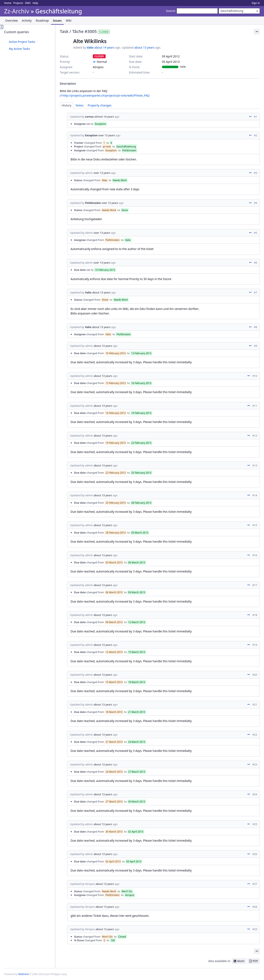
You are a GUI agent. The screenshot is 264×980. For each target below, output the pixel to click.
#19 (255, 645)
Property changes (100, 105)
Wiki (69, 20)
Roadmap (42, 20)
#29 (255, 929)
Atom (241, 961)
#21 (255, 704)
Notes (80, 105)
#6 (256, 263)
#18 (255, 615)
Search (171, 11)
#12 (255, 436)
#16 (255, 555)
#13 (255, 465)
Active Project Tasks (22, 42)
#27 (255, 884)
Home (8, 3)
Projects (18, 3)
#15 (255, 525)
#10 (255, 376)
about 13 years (144, 47)
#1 (256, 117)
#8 (256, 327)
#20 (255, 675)
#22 (255, 735)
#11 (255, 406)
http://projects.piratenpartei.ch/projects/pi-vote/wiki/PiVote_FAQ (106, 95)
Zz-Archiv (17, 11)
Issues (57, 20)
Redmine (24, 974)
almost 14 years (104, 117)
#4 (256, 203)
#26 (255, 854)
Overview (11, 20)
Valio (90, 47)
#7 (256, 292)
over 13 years (107, 135)
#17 (255, 585)
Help (35, 3)
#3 (256, 173)
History (67, 105)
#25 (255, 824)
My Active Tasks (19, 49)
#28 (255, 907)
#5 (256, 233)
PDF (255, 961)
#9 (256, 346)
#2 (256, 135)
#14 (255, 495)
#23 (255, 764)
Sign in (256, 3)
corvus (89, 117)
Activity (27, 20)
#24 (255, 794)
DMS (28, 3)
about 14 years (104, 47)
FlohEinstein (93, 203)
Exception (91, 135)
